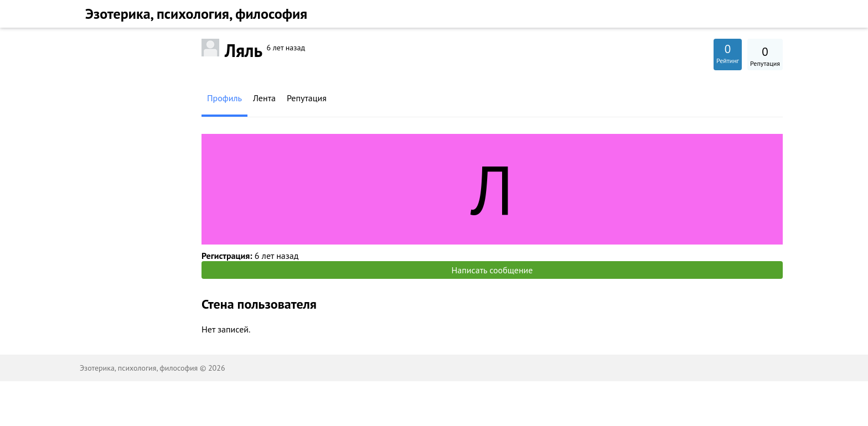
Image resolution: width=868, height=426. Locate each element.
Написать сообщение (492, 270)
